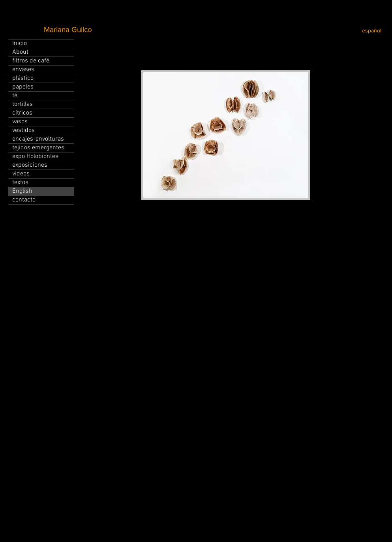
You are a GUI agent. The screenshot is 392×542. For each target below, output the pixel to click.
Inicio (20, 43)
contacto (24, 200)
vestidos (23, 130)
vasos (20, 122)
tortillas (23, 104)
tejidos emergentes (38, 148)
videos (21, 174)
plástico (23, 78)
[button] (226, 135)
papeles (23, 87)
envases (23, 70)
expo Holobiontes (35, 156)
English (22, 191)
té (15, 96)
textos (20, 183)
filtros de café (31, 61)
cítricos (22, 113)
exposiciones (30, 165)
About (20, 52)
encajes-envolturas (38, 139)
